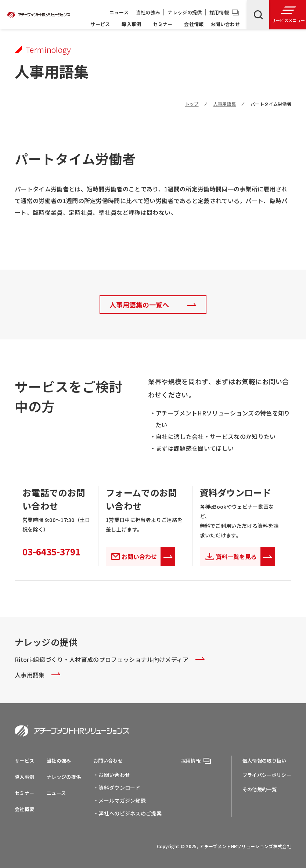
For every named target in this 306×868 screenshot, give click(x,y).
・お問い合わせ (112, 775)
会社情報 (194, 24)
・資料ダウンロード (117, 788)
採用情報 (219, 12)
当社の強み (148, 12)
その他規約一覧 (260, 789)
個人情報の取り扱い (264, 761)
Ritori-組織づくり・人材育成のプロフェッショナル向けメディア (110, 659)
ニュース (119, 12)
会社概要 (24, 809)
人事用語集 (225, 104)
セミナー (163, 24)
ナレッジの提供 (185, 12)
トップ (192, 104)
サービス (100, 24)
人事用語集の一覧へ (139, 305)
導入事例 (131, 24)
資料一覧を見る (245, 557)
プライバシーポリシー (267, 775)
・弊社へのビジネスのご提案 (127, 813)
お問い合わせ (225, 24)
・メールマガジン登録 (120, 800)
